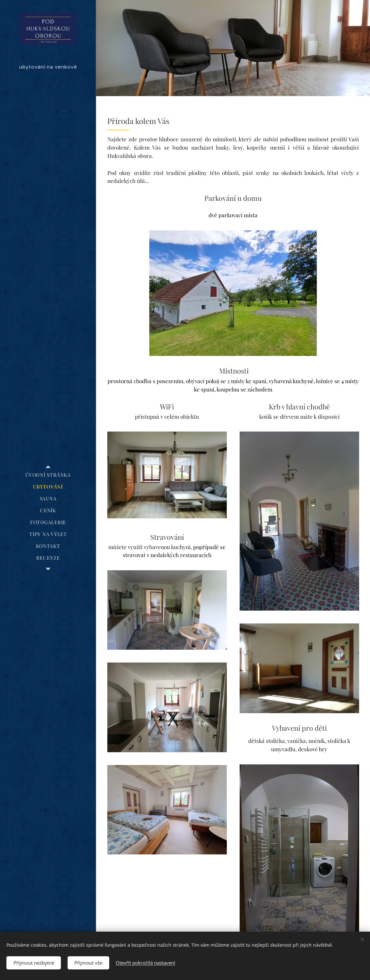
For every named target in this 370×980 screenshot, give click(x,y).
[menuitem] (48, 475)
